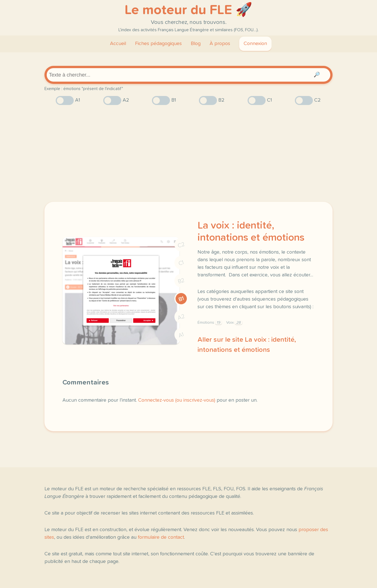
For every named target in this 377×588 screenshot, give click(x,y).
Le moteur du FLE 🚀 (188, 10)
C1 (181, 263)
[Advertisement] (188, 153)
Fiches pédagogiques (158, 44)
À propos (220, 44)
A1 (181, 335)
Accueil (118, 44)
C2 (181, 245)
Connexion (255, 44)
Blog (196, 44)
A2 (181, 317)
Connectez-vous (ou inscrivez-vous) (177, 400)
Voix (234, 323)
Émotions (210, 323)
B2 (181, 281)
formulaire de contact (161, 537)
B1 (181, 299)
